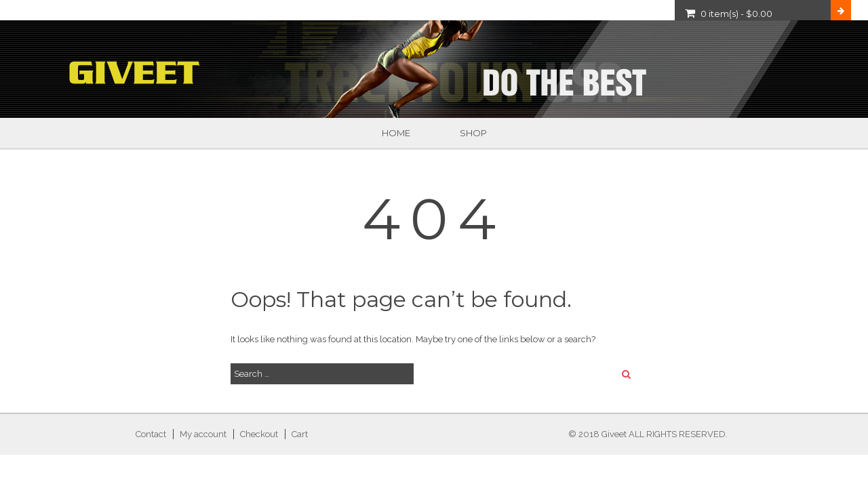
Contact (151, 434)
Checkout (259, 434)
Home (396, 133)
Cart (300, 434)
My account (203, 434)
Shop (473, 133)
